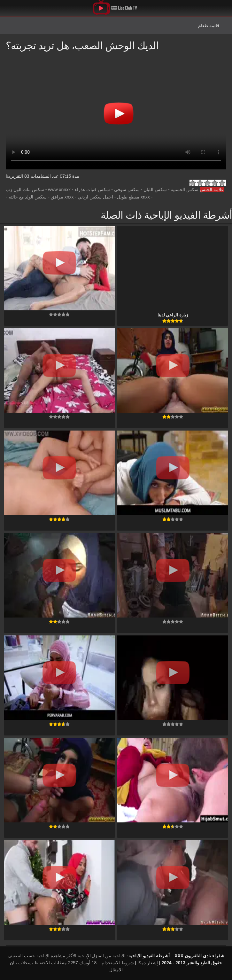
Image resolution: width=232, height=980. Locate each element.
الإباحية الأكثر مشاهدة (71, 956)
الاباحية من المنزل (109, 956)
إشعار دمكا (148, 963)
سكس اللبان (155, 190)
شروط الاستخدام (118, 963)
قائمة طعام (209, 26)
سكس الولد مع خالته (28, 197)
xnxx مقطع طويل (133, 197)
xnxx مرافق (62, 197)
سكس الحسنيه (185, 190)
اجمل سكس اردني (95, 197)
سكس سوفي (127, 190)
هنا (8, 176)
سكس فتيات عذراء (93, 190)
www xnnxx (59, 190)
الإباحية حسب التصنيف (29, 956)
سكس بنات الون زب (25, 190)
